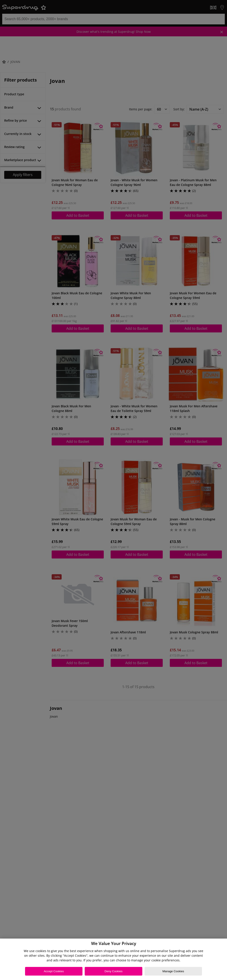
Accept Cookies (54, 971)
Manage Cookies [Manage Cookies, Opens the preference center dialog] (173, 971)
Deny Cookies (114, 971)
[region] (113, 959)
